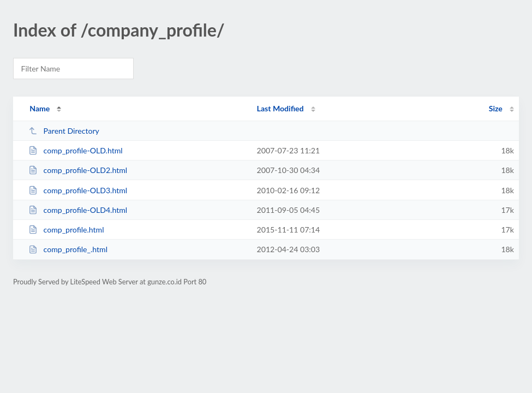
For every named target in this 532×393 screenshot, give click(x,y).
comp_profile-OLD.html (75, 150)
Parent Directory (64, 131)
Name (40, 108)
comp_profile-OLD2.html (78, 170)
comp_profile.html (66, 230)
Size (496, 108)
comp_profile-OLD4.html (78, 210)
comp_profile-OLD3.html (78, 190)
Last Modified (280, 108)
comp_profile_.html (68, 249)
